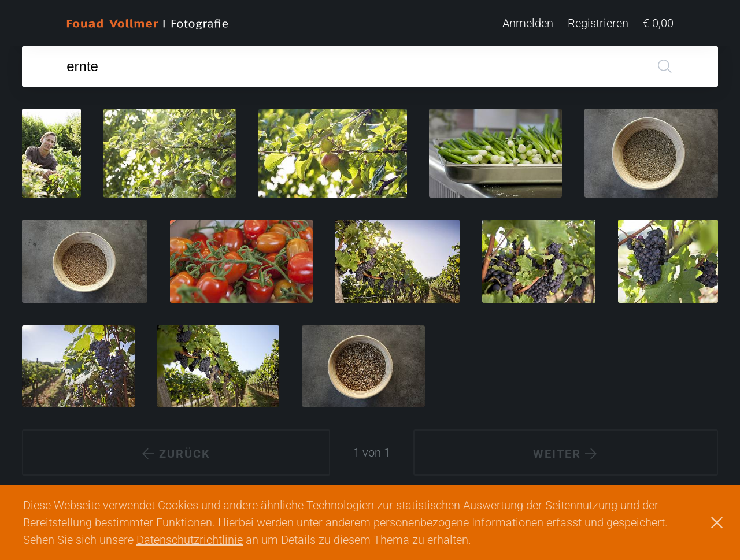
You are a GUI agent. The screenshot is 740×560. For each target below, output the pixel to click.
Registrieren (598, 23)
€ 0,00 (658, 23)
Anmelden (528, 23)
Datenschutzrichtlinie (190, 540)
